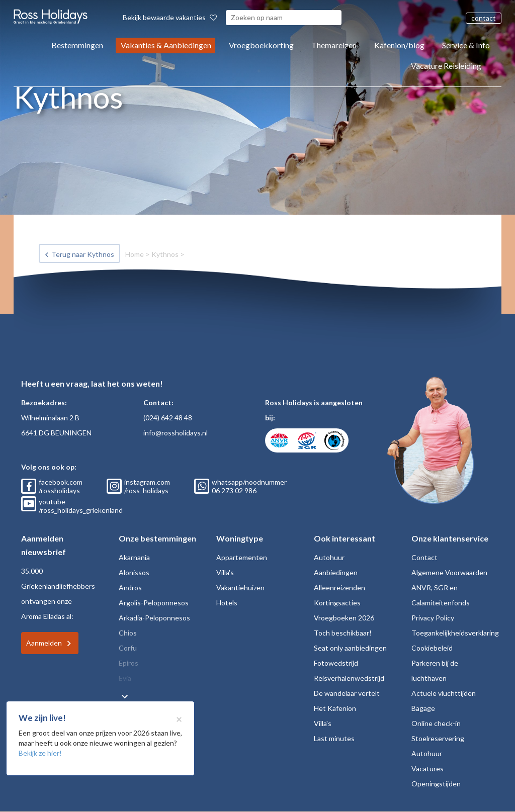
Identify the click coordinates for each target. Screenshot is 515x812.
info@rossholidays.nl (176, 433)
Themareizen (334, 45)
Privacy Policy (433, 618)
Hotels (227, 603)
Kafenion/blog (399, 45)
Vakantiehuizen (240, 588)
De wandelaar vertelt (347, 693)
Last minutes (334, 738)
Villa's (225, 572)
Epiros (128, 663)
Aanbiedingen (336, 572)
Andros (130, 588)
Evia (125, 678)
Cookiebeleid (432, 648)
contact (484, 18)
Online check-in (436, 723)
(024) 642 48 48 (168, 418)
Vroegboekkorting (261, 45)
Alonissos (134, 572)
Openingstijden (436, 784)
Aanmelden (44, 643)
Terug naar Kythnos (83, 254)
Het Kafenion (335, 708)
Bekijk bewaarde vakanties (170, 17)
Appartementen (242, 557)
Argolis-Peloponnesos (154, 603)
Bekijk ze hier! (40, 753)
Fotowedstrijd (336, 663)
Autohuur (329, 557)
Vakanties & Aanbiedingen (166, 45)
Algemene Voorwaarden (449, 572)
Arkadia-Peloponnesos (154, 618)
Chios (128, 633)
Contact (424, 557)
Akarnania (134, 557)
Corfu (128, 648)
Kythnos (165, 254)
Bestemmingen (77, 45)
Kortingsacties (337, 603)
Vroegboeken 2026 (344, 618)
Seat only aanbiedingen (350, 648)
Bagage (423, 708)
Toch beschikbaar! (343, 633)
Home (135, 254)
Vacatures (427, 769)
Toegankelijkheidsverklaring (455, 633)
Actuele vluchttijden (444, 693)
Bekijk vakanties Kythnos (83, 298)
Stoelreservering (438, 738)
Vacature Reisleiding (446, 66)
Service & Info (466, 45)
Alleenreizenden (339, 588)
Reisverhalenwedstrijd (349, 678)
